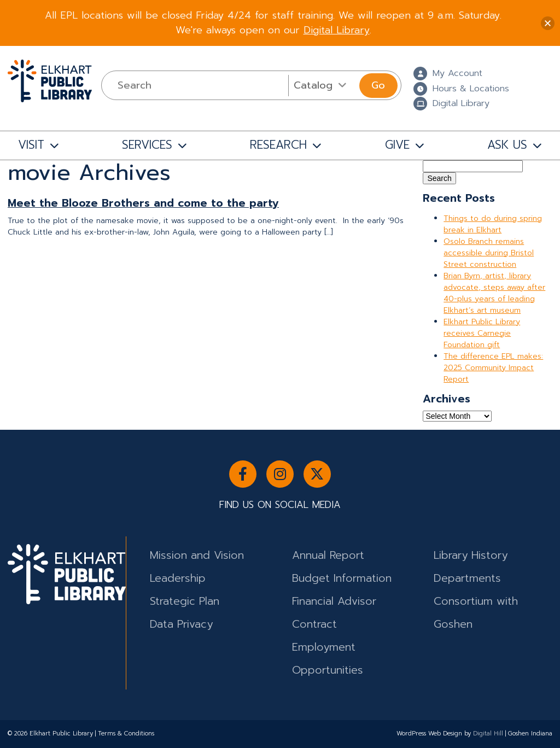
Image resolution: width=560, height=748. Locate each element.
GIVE (397, 145)
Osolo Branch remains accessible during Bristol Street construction (489, 253)
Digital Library (337, 30)
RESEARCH (278, 145)
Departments (467, 578)
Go (378, 85)
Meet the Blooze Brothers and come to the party (143, 203)
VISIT (31, 145)
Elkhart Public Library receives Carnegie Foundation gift (482, 333)
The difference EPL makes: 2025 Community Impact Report (493, 368)
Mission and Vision (197, 555)
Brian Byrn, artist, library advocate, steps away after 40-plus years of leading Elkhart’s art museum (494, 293)
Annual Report (328, 555)
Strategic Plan (185, 601)
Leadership (178, 578)
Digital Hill (488, 734)
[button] (548, 23)
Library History (471, 555)
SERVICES (147, 145)
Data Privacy (181, 624)
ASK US (507, 145)
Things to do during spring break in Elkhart (493, 224)
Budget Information (342, 578)
